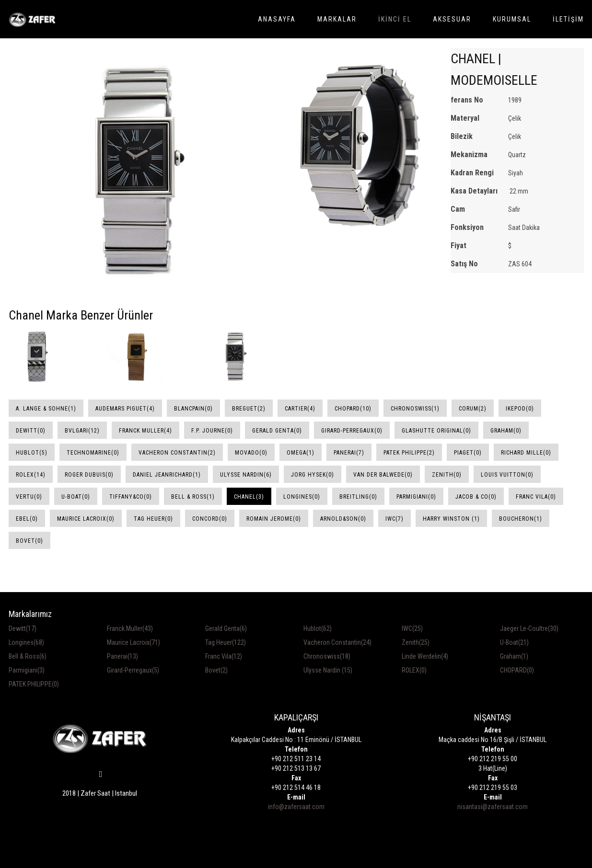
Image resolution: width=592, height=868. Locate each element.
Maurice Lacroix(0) (86, 519)
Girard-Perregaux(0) (352, 431)
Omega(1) (301, 453)
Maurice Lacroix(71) (133, 642)
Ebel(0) (27, 519)
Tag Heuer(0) (153, 519)
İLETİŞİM (568, 19)
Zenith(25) (416, 642)
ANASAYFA (277, 19)
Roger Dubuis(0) (89, 475)
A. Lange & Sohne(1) (46, 409)
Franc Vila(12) (224, 656)
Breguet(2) (249, 409)
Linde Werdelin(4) (425, 656)
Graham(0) (506, 431)
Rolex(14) (31, 475)
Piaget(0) (468, 453)
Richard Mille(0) (526, 453)
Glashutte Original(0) (436, 431)
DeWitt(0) (31, 431)
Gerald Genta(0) (277, 431)
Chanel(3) (249, 497)
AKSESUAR (452, 19)
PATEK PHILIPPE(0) (34, 684)
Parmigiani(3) (27, 670)
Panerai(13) (122, 656)
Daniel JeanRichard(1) (167, 475)
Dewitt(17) (23, 628)
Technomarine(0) (93, 453)
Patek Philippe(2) (409, 453)
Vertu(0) (29, 497)
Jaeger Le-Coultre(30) (529, 628)
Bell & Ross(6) (28, 656)
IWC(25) (412, 628)
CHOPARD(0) (517, 670)
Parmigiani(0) (416, 497)
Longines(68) (26, 642)
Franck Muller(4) (145, 431)
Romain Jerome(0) (274, 519)
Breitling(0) (358, 497)
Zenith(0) (447, 475)
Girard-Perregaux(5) (133, 670)
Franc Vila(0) (536, 497)
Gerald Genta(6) (226, 628)
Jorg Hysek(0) (313, 475)
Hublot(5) (32, 453)
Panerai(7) (349, 453)
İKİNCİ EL (395, 19)
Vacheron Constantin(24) (337, 642)
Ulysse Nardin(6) (246, 475)
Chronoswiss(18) (327, 656)
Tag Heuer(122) (226, 642)
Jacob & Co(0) (476, 497)
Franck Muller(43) (130, 628)
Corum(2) (473, 409)
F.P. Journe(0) (212, 431)
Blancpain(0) (193, 409)
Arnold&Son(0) (343, 519)
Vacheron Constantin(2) (177, 453)
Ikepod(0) (520, 409)
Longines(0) (302, 497)
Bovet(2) (216, 670)
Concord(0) (210, 519)
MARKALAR (337, 19)
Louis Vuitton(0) (507, 475)
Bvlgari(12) (82, 431)
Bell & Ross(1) (193, 497)
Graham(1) (514, 656)
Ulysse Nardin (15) (328, 670)
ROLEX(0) (414, 670)
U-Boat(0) (76, 497)
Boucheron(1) (521, 519)
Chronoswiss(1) (415, 409)
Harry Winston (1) (451, 519)
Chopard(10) (353, 409)
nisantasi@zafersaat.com (493, 807)
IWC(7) (395, 519)
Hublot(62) (318, 628)
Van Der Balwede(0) (383, 475)
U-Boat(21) (514, 642)
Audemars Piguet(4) (125, 409)
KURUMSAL (512, 19)
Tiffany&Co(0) (131, 497)
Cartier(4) (300, 409)
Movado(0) (251, 453)
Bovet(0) (29, 541)
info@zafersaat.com (296, 807)
